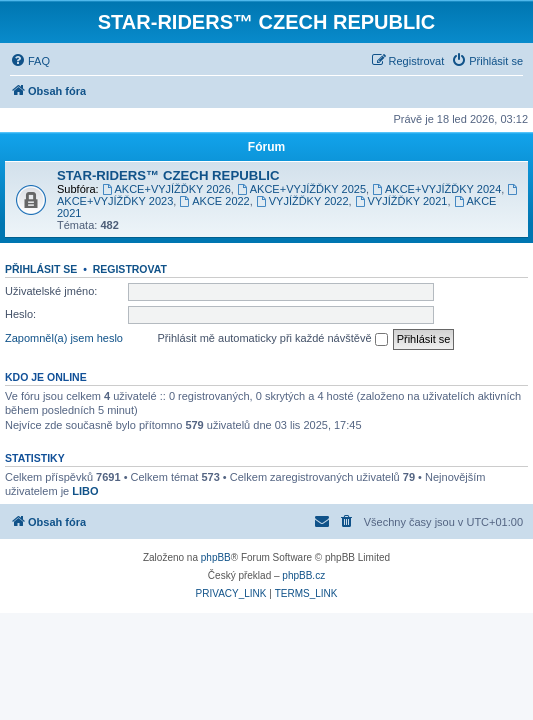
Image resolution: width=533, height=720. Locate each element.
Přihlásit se (41, 269)
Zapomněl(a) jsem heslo (64, 338)
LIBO (85, 491)
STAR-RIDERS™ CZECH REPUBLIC (168, 175)
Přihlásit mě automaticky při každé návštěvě (273, 339)
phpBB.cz (303, 575)
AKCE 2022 (214, 201)
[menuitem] (30, 61)
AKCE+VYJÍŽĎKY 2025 (301, 189)
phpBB (216, 557)
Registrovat (130, 269)
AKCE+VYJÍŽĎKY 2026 (166, 189)
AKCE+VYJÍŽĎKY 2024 (436, 189)
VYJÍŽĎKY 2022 (302, 201)
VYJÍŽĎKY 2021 (401, 201)
